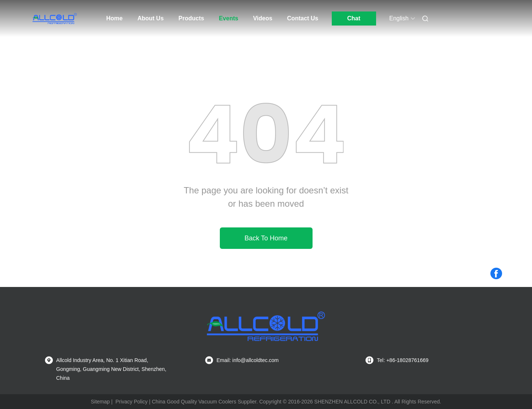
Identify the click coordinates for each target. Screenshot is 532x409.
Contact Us (303, 18)
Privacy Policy (131, 402)
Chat (354, 18)
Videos (263, 18)
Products (191, 18)
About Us (151, 18)
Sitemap (100, 402)
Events (228, 18)
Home (115, 18)
